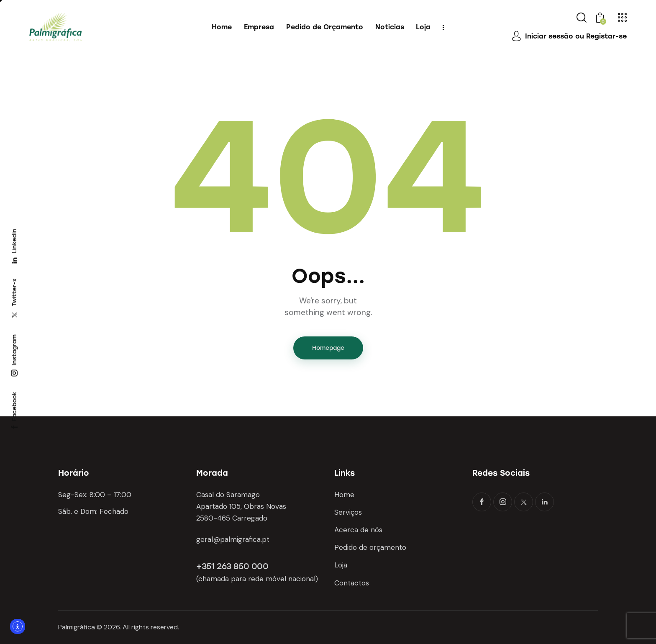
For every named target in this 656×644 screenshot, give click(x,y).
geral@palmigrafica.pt (233, 539)
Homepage (328, 348)
